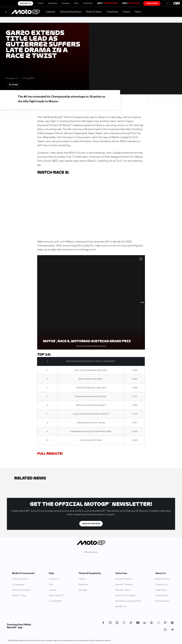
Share (14, 85)
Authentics (88, 3)
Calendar (50, 12)
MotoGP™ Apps (19, 596)
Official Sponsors (20, 579)
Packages (66, 3)
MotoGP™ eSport (123, 590)
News (138, 12)
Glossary (53, 590)
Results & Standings (71, 12)
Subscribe (152, 3)
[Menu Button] (6, 12)
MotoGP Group (162, 579)
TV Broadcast (18, 585)
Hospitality (53, 3)
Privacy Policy (162, 596)
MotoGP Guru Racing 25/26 (128, 601)
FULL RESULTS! (50, 454)
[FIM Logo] (176, 3)
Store (76, 3)
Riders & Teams (94, 12)
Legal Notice (161, 590)
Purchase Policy (163, 601)
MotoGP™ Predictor (124, 585)
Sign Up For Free (91, 524)
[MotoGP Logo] (26, 12)
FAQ (51, 585)
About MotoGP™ (56, 596)
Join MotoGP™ (55, 601)
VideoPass (112, 12)
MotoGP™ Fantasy (124, 579)
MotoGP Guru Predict (125, 596)
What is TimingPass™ (22, 590)
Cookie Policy (162, 585)
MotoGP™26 (25, 3)
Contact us (54, 579)
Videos (126, 12)
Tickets (41, 3)
